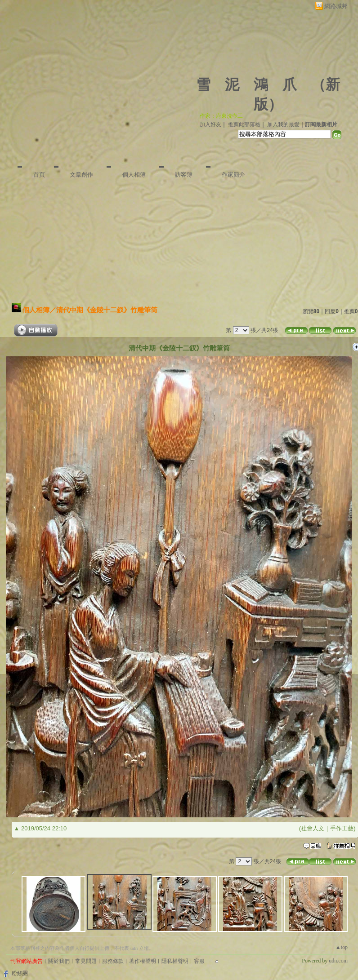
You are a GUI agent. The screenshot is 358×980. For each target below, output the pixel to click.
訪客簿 (184, 175)
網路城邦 (336, 6)
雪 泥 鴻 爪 (246, 84)
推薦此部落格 (244, 124)
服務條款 (113, 961)
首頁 (39, 175)
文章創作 (81, 175)
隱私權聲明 (175, 961)
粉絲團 (20, 973)
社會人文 (313, 828)
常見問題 (86, 961)
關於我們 (59, 961)
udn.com (338, 961)
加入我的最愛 (283, 124)
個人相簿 (134, 175)
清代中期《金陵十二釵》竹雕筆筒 (107, 310)
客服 (199, 961)
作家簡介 (233, 175)
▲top (342, 947)
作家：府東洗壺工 (221, 116)
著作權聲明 (143, 961)
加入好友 (210, 124)
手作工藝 (342, 828)
